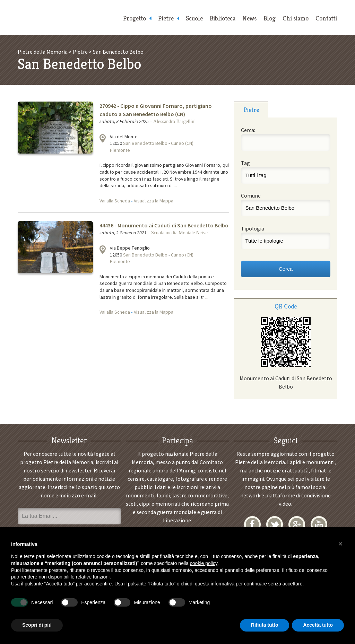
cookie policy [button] (204, 563)
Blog (270, 18)
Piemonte (120, 150)
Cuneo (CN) (182, 143)
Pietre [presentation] (251, 110)
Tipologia (253, 228)
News (249, 18)
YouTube (319, 524)
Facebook (252, 524)
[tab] (251, 110)
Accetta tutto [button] (318, 625)
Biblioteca (223, 18)
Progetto (135, 18)
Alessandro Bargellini (174, 121)
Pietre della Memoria (67, 18)
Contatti (326, 18)
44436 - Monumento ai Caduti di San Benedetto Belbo (164, 225)
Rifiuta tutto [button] (265, 625)
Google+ (297, 524)
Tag (245, 163)
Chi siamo (296, 18)
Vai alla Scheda (115, 201)
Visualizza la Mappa (154, 201)
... (175, 185)
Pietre (166, 18)
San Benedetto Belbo (145, 143)
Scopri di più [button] (37, 625)
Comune (251, 195)
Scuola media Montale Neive (179, 233)
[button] (340, 544)
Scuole (194, 18)
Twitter (275, 524)
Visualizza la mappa (103, 138)
